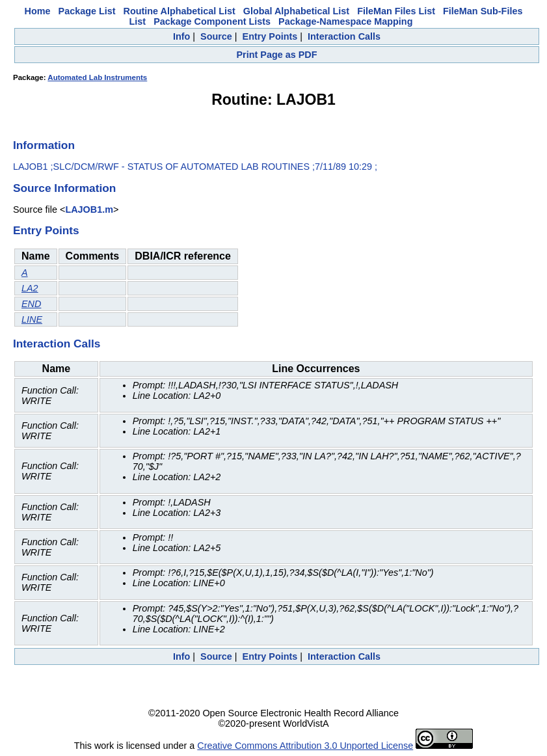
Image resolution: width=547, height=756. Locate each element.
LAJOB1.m (89, 209)
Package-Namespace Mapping (345, 21)
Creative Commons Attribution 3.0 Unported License (305, 746)
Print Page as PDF (277, 55)
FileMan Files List (396, 11)
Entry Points (270, 36)
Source (216, 36)
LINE (32, 319)
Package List (87, 11)
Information (44, 145)
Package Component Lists (212, 21)
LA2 (30, 288)
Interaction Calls (344, 36)
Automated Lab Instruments (97, 77)
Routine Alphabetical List (180, 11)
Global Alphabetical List (296, 11)
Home (38, 11)
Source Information (64, 188)
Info (181, 36)
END (31, 304)
